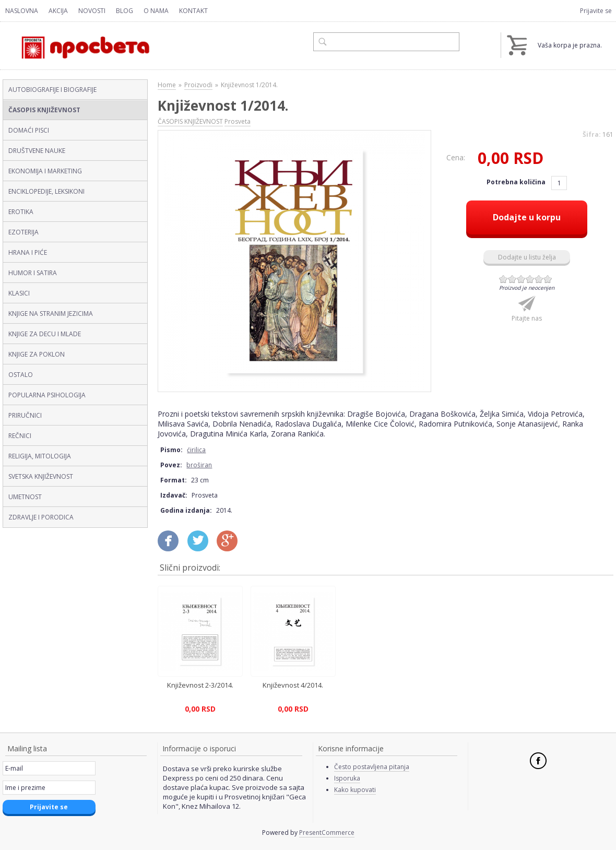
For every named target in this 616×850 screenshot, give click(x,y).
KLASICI (19, 293)
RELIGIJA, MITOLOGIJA (40, 456)
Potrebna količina (517, 182)
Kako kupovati (355, 790)
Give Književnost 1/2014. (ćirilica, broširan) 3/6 (521, 279)
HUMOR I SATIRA (33, 273)
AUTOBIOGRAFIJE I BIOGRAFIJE (52, 90)
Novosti (92, 11)
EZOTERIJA (23, 232)
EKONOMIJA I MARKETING (45, 171)
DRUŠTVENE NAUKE (37, 151)
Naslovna (22, 11)
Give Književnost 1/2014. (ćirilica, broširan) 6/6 (548, 279)
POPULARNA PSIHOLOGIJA (47, 395)
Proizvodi (198, 85)
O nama (156, 11)
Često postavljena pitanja (372, 767)
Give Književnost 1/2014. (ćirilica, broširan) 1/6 (504, 279)
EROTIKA (21, 212)
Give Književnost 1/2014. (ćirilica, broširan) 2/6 (512, 279)
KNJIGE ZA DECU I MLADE (45, 334)
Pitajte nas (527, 318)
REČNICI (20, 436)
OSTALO (21, 375)
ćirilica (196, 450)
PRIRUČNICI (25, 415)
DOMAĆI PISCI (29, 130)
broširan (199, 465)
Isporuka (347, 778)
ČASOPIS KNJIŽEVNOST (44, 110)
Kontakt (193, 11)
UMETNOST (25, 497)
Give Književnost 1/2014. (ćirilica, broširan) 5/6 (539, 279)
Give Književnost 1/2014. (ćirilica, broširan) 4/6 (530, 279)
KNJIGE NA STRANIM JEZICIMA (51, 314)
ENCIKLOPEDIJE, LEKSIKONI (46, 191)
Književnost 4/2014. (293, 685)
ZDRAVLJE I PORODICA (41, 517)
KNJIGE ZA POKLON (37, 354)
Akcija (58, 11)
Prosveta (238, 121)
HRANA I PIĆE (28, 252)
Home (167, 85)
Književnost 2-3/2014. (200, 685)
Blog (125, 11)
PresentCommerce (327, 833)
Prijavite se (596, 11)
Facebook (538, 761)
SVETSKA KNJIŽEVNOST (41, 476)
